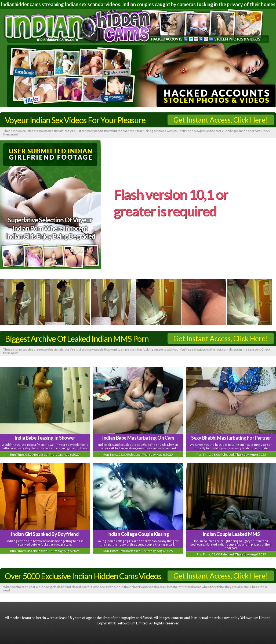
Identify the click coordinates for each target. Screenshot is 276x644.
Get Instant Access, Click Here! (221, 120)
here (156, 229)
